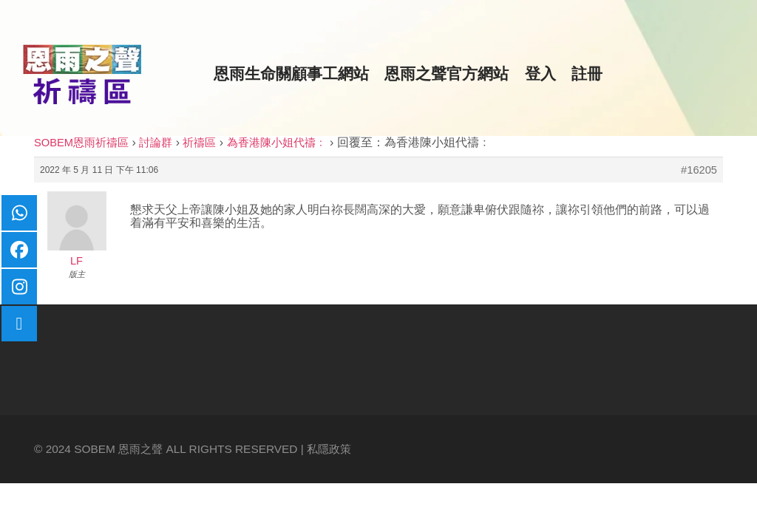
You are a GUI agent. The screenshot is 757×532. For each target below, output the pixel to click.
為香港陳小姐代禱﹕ (277, 143)
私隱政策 (329, 449)
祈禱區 (199, 143)
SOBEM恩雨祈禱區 (81, 143)
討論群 (156, 143)
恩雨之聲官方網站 (447, 74)
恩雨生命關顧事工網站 (291, 74)
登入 (540, 74)
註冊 (587, 74)
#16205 (699, 170)
